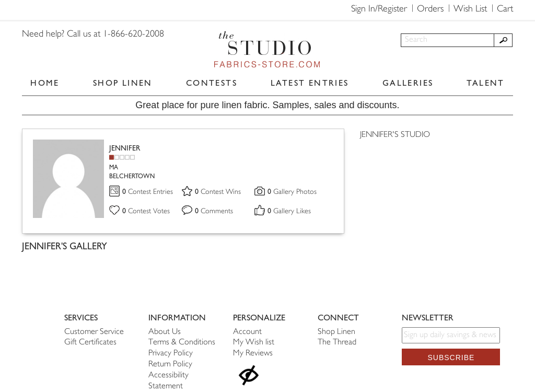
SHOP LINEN (123, 83)
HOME (45, 83)
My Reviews (253, 354)
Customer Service (94, 332)
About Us (165, 332)
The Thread (337, 343)
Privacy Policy (171, 354)
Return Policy (170, 365)
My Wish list (254, 343)
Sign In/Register (379, 9)
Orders (430, 9)
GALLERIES (408, 83)
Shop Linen (336, 332)
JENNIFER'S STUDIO (395, 135)
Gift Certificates (90, 343)
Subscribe (451, 358)
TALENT (485, 83)
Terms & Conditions (182, 343)
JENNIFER (125, 148)
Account (247, 332)
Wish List (470, 9)
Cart (505, 9)
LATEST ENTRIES (310, 83)
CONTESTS (212, 83)
